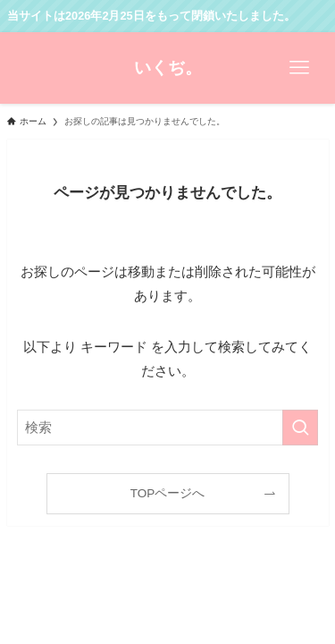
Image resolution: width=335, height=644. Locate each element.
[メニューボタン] (299, 68)
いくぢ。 (168, 68)
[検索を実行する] (300, 428)
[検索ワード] (168, 428)
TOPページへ (168, 493)
